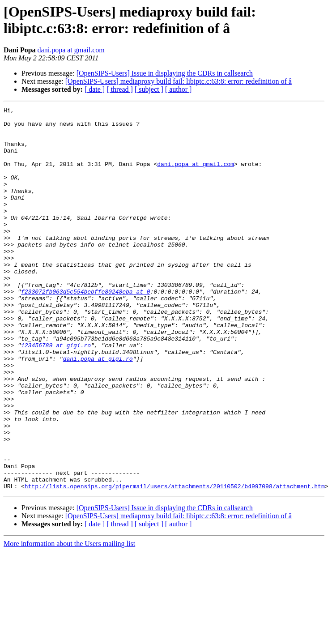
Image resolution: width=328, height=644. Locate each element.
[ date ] (95, 89)
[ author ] (179, 89)
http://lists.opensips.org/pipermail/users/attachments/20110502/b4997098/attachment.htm (175, 563)
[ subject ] (149, 89)
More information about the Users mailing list (69, 620)
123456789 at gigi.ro (56, 393)
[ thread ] (120, 89)
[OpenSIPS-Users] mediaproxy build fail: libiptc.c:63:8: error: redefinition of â (179, 81)
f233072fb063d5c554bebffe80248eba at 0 (86, 329)
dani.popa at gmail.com (71, 50)
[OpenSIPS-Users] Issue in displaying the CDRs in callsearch (165, 73)
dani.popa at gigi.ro (98, 409)
